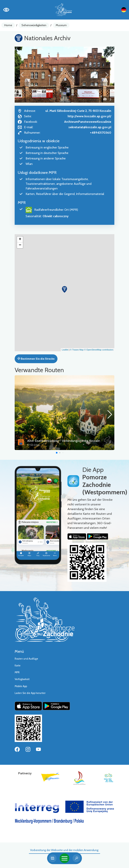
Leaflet (65, 350)
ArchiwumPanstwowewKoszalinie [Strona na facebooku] (88, 122)
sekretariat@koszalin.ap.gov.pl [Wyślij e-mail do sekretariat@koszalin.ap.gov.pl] (90, 127)
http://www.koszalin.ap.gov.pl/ (89, 116)
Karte (18, 666)
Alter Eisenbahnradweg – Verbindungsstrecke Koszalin (64, 441)
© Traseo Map (77, 350)
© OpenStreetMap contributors (99, 350)
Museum (61, 25)
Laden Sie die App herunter (30, 693)
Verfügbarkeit (22, 679)
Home (8, 25)
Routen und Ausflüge (26, 659)
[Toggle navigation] (64, 858)
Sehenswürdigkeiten (34, 25)
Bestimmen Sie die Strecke (36, 359)
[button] (22, 75)
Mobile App (21, 686)
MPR (17, 672)
